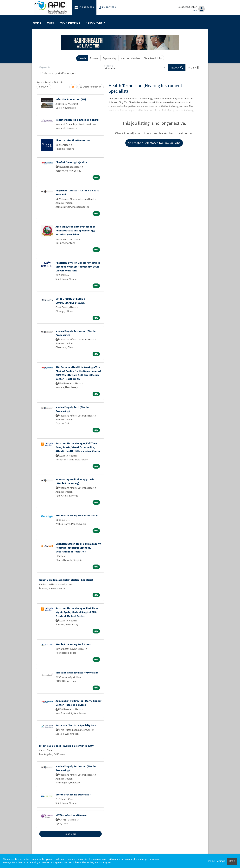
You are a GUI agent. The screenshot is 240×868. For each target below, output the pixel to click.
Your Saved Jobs (153, 58)
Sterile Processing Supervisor (73, 794)
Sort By (43, 87)
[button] (194, 67)
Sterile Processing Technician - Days (77, 515)
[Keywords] (70, 67)
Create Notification (91, 87)
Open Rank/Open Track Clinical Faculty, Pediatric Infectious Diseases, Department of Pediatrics (78, 548)
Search (82, 58)
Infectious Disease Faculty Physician (77, 673)
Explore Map (110, 58)
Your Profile (70, 23)
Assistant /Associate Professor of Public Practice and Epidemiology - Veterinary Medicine (76, 230)
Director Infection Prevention (73, 140)
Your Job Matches (130, 58)
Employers (107, 7)
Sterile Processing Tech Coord (73, 644)
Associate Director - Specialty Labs (76, 725)
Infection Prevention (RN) (71, 99)
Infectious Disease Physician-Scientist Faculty (66, 746)
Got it (232, 861)
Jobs (50, 23)
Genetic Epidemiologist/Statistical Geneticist (66, 580)
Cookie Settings (216, 861)
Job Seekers (84, 7)
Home (37, 23)
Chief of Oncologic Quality (71, 162)
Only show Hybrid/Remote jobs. (59, 73)
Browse (94, 58)
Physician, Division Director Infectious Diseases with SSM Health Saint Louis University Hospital (78, 267)
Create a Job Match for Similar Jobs (154, 143)
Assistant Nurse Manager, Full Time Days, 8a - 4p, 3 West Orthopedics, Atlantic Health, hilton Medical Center (78, 447)
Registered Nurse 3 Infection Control (77, 120)
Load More (71, 834)
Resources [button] (94, 23)
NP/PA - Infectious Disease (71, 815)
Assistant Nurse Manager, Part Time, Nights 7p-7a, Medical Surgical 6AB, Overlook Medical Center (77, 612)
